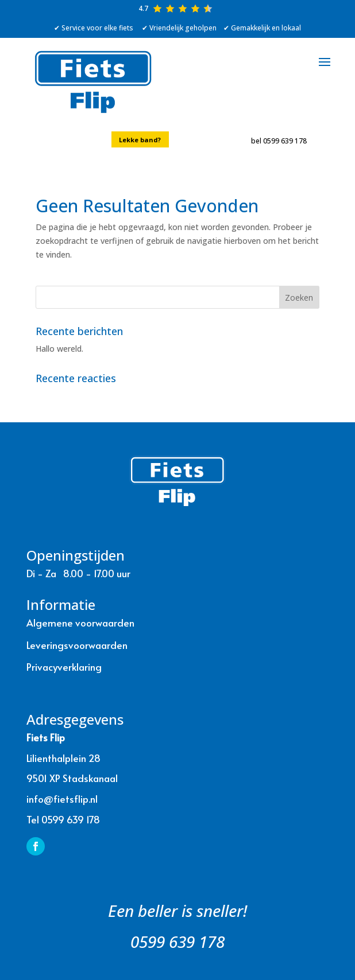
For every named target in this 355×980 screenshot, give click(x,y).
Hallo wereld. (59, 349)
